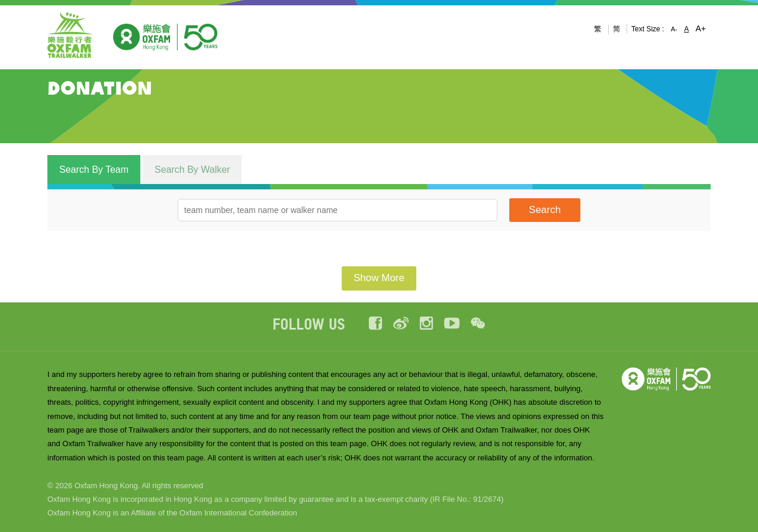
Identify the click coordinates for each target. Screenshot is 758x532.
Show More (379, 278)
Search (545, 210)
